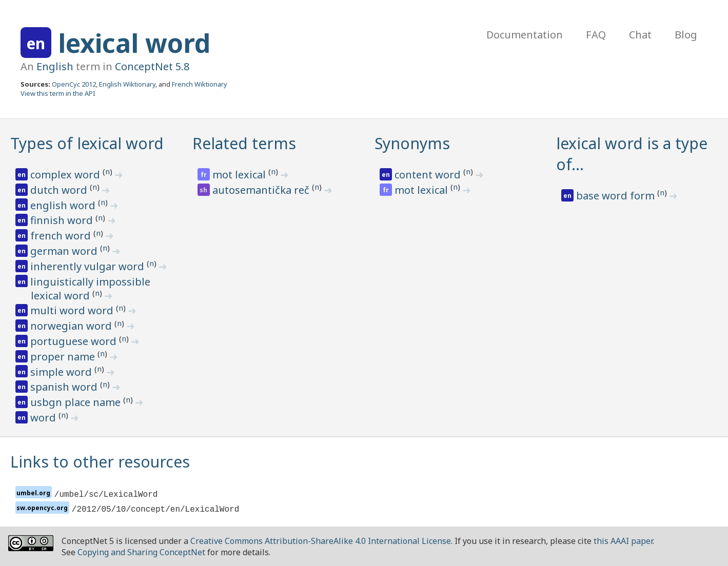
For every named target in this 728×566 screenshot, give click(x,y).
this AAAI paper (623, 541)
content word (429, 175)
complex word (66, 175)
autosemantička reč (262, 190)
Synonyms (412, 143)
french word (62, 236)
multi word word (73, 310)
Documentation (525, 35)
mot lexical (240, 175)
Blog (686, 35)
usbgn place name (77, 402)
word (44, 418)
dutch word (60, 190)
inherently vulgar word (88, 266)
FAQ (596, 35)
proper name (64, 357)
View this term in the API (58, 93)
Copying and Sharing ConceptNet (141, 552)
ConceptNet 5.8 (152, 66)
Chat (640, 35)
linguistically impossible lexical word (90, 289)
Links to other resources (100, 462)
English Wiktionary (127, 84)
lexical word (134, 43)
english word (64, 205)
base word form (617, 196)
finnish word (63, 220)
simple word (62, 372)
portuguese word (75, 341)
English (55, 66)
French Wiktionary (200, 84)
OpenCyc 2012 (74, 84)
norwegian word (72, 326)
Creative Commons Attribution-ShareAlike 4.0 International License (321, 541)
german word (65, 251)
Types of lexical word (87, 143)
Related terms (244, 143)
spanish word (65, 387)
